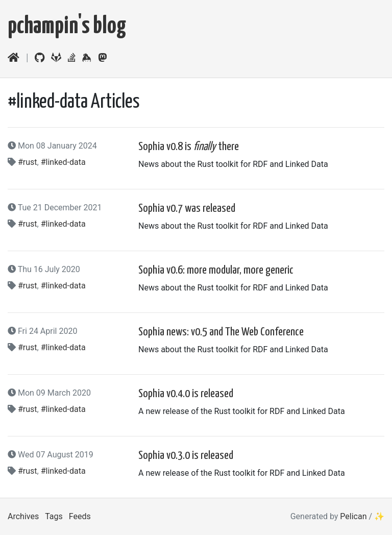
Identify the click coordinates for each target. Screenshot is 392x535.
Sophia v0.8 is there (189, 147)
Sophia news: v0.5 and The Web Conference (221, 332)
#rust (28, 162)
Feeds (80, 516)
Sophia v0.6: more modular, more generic (216, 270)
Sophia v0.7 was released (187, 209)
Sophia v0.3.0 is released (186, 456)
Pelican (353, 516)
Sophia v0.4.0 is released (186, 394)
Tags (54, 516)
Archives (23, 516)
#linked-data (63, 162)
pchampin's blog (67, 27)
